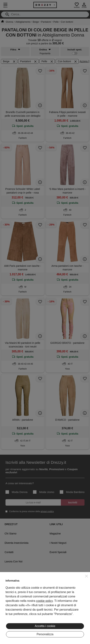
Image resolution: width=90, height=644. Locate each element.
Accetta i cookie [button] (45, 626)
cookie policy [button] (44, 601)
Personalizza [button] (45, 634)
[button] (87, 576)
